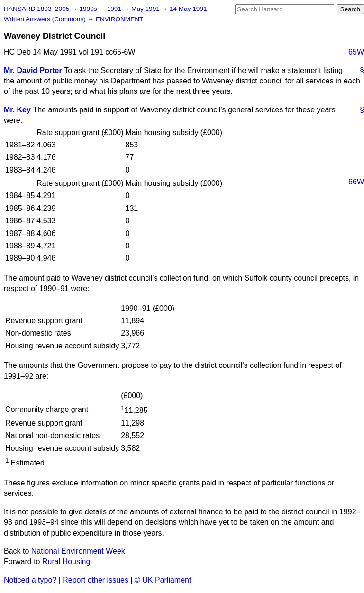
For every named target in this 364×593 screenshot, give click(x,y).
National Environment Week (78, 551)
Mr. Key (17, 110)
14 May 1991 (189, 9)
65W (356, 52)
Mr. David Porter (33, 70)
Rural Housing (66, 561)
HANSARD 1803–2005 (36, 9)
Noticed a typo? (30, 580)
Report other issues (96, 580)
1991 (115, 9)
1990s (89, 9)
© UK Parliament (163, 580)
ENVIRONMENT (119, 19)
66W (356, 182)
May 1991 (146, 9)
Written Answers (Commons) (46, 19)
